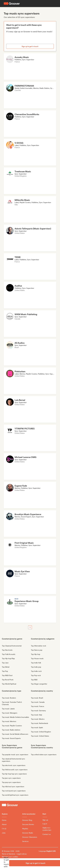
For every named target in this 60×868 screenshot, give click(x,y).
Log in (45, 824)
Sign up (45, 820)
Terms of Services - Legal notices (14, 854)
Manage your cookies (10, 857)
